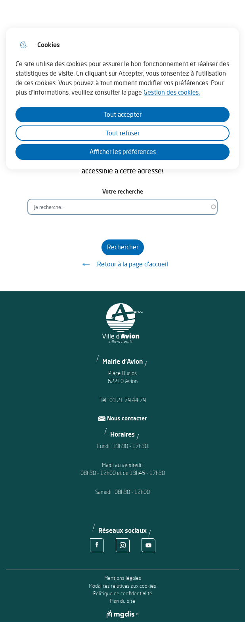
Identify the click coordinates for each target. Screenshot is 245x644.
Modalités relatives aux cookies (122, 586)
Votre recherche (123, 191)
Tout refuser (122, 133)
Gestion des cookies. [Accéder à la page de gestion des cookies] (172, 92)
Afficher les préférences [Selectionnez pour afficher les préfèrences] (123, 152)
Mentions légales (123, 578)
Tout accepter (122, 114)
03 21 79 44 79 (128, 400)
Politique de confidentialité (123, 594)
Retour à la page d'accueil (122, 264)
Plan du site (122, 601)
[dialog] (122, 99)
